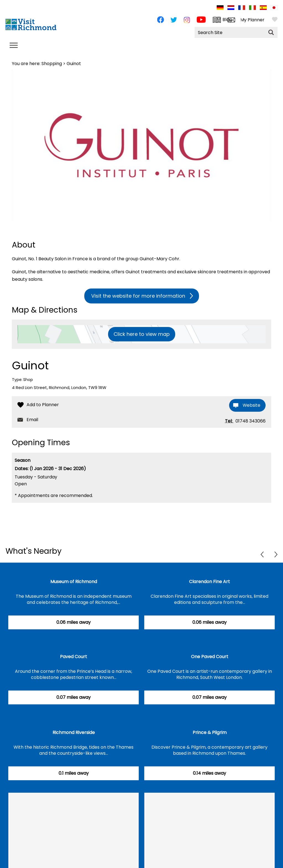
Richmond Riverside (74, 733)
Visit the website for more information (138, 296)
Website (251, 405)
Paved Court (74, 657)
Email (32, 420)
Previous (262, 555)
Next (276, 555)
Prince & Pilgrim (210, 733)
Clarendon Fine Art (209, 582)
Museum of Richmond (74, 582)
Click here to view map (142, 334)
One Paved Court (210, 657)
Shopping (52, 64)
